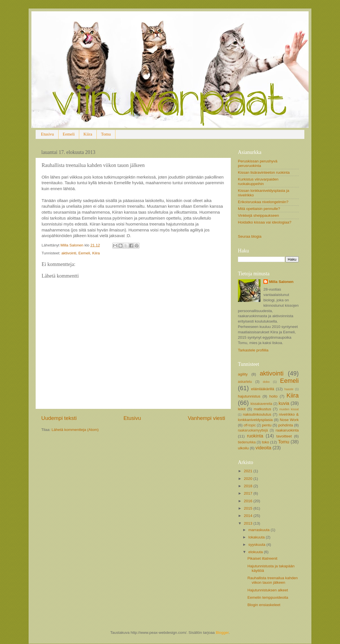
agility (243, 374)
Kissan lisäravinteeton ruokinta (264, 172)
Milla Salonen (281, 282)
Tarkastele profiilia (253, 350)
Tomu (106, 134)
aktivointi (69, 253)
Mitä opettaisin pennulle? (259, 209)
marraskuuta (260, 530)
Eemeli (69, 134)
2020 (249, 479)
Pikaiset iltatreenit (262, 558)
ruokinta (255, 436)
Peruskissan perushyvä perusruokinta (258, 163)
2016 (249, 501)
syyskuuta (257, 545)
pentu (267, 425)
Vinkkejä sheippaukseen (258, 215)
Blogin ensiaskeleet (264, 605)
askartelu (245, 382)
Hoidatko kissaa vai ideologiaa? (265, 222)
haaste (289, 389)
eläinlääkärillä (263, 389)
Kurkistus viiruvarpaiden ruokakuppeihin (258, 182)
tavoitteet (284, 436)
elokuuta (256, 552)
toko (266, 442)
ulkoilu (243, 448)
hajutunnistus (249, 396)
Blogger (222, 633)
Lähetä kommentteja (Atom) (75, 430)
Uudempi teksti (59, 418)
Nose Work (289, 420)
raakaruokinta (287, 430)
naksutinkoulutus (257, 414)
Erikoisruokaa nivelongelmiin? (263, 202)
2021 (249, 471)
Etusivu (48, 134)
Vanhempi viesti (206, 418)
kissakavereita (262, 404)
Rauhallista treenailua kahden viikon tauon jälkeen (273, 580)
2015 (249, 508)
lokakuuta (257, 537)
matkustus (262, 409)
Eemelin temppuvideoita (268, 597)
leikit (242, 409)
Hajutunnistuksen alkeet (268, 590)
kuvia (284, 403)
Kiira (88, 134)
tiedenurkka (247, 442)
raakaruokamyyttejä (253, 430)
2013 (249, 523)
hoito (273, 396)
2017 (249, 493)
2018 (249, 486)
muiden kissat (289, 409)
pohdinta (286, 425)
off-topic (250, 425)
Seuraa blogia (250, 236)
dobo (266, 382)
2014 (249, 516)
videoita (263, 448)
